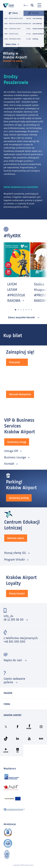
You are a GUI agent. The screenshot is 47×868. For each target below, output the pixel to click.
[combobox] (25, 6)
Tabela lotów (11, 44)
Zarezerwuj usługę (17, 442)
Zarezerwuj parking (19, 498)
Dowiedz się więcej (13, 61)
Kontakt (9, 464)
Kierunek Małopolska (20, 394)
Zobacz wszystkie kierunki (22, 317)
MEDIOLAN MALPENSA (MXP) (18, 24)
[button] (16, 310)
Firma (7, 704)
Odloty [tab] (13, 13)
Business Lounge (15, 457)
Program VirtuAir (15, 560)
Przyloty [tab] (34, 13)
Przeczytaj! (15, 362)
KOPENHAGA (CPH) (15, 29)
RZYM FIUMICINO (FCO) (16, 18)
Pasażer (8, 693)
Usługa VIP (11, 451)
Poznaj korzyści (17, 593)
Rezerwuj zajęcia (16, 538)
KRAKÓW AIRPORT (13, 715)
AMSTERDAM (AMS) (15, 39)
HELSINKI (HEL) (14, 34)
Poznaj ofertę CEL (15, 553)
